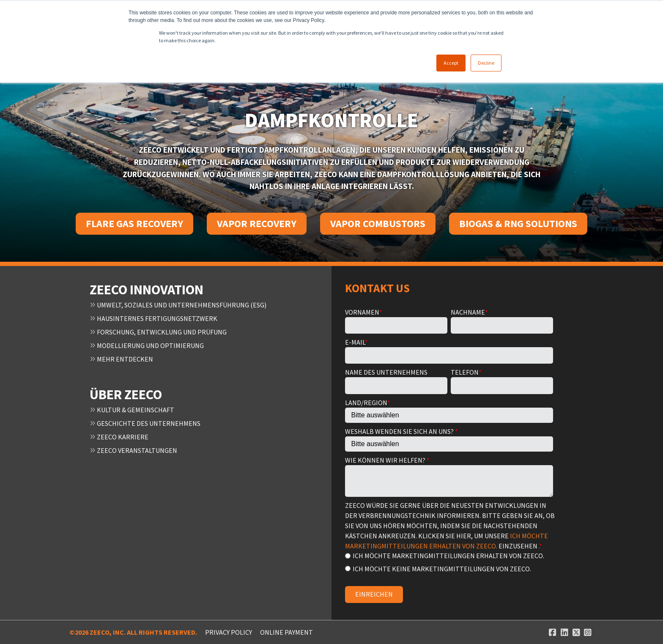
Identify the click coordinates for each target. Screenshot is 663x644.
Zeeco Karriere (119, 437)
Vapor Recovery (257, 223)
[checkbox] (449, 562)
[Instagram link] (588, 632)
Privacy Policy (229, 632)
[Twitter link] (576, 632)
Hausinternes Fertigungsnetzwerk (153, 318)
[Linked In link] (564, 632)
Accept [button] (451, 63)
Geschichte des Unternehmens (145, 423)
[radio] (449, 555)
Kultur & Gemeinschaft (132, 410)
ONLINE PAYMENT (286, 632)
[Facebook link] (553, 632)
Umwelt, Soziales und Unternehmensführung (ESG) (178, 305)
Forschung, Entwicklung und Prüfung (158, 332)
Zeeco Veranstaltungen (133, 450)
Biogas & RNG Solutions (518, 223)
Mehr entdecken (121, 359)
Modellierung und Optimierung (147, 345)
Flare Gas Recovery (134, 223)
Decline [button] (486, 63)
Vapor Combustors (378, 223)
